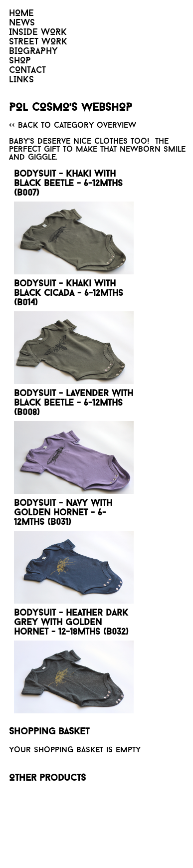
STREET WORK (38, 42)
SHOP (20, 61)
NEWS (22, 23)
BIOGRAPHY (33, 52)
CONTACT (27, 71)
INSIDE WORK (38, 33)
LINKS (21, 80)
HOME (21, 14)
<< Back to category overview (73, 126)
